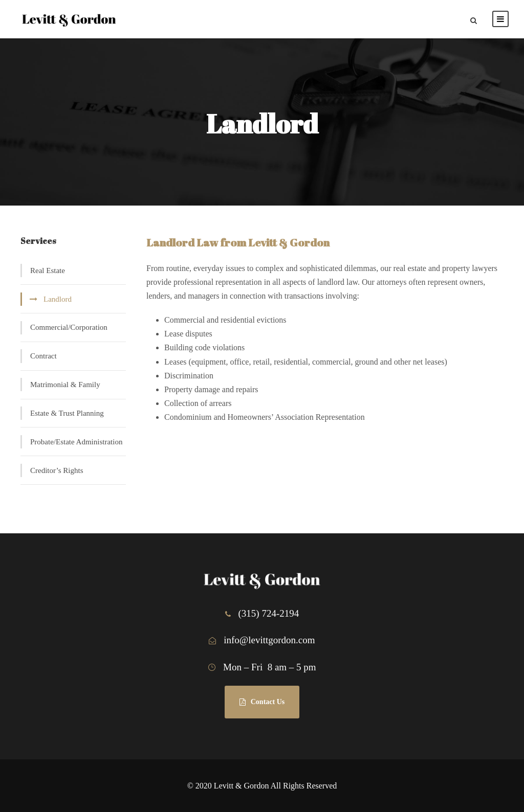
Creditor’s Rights (57, 470)
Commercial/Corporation (69, 327)
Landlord (58, 299)
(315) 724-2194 (269, 613)
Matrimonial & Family (65, 385)
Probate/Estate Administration (76, 442)
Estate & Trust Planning (67, 413)
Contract (43, 356)
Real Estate (48, 270)
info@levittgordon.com (269, 640)
